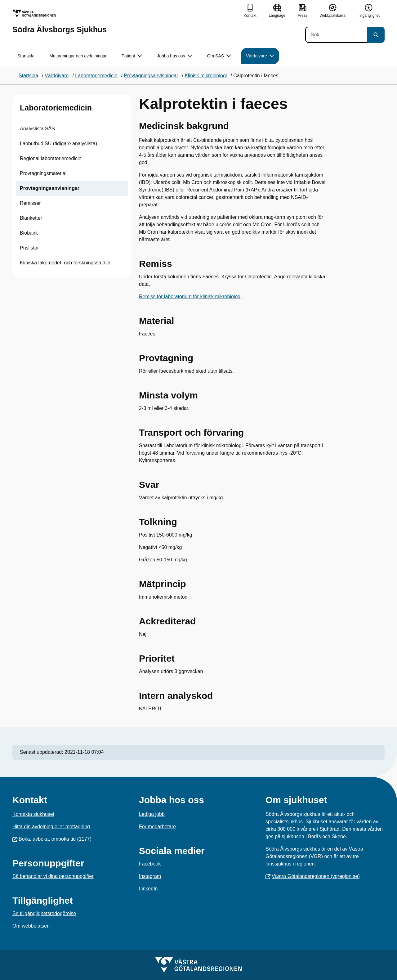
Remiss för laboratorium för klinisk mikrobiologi (190, 297)
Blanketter (31, 218)
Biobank (29, 233)
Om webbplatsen (31, 926)
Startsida (26, 56)
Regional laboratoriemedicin (51, 158)
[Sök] (336, 35)
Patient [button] (132, 56)
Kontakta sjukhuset (33, 814)
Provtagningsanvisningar (50, 188)
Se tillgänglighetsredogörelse (44, 913)
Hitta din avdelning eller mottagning (51, 827)
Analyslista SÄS (37, 129)
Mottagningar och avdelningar (78, 56)
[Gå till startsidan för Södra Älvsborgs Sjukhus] (60, 22)
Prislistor (29, 248)
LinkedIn (148, 889)
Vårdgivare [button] (260, 56)
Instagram (150, 876)
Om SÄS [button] (219, 56)
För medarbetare (157, 827)
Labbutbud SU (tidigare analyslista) (58, 144)
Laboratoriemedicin (56, 108)
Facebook (150, 864)
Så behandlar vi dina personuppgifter (53, 876)
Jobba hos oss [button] (174, 56)
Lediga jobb (152, 814)
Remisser (30, 203)
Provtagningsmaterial (43, 173)
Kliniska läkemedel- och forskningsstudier (65, 263)
